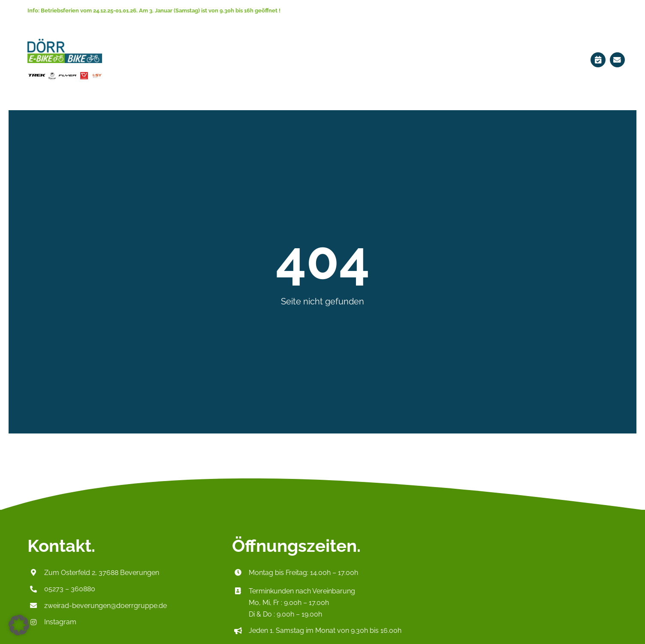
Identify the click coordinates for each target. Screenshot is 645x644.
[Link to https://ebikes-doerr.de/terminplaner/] (598, 60)
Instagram (60, 622)
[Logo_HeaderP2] (65, 41)
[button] (19, 625)
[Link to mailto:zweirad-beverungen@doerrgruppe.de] (617, 60)
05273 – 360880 (70, 589)
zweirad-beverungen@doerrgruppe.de (105, 606)
